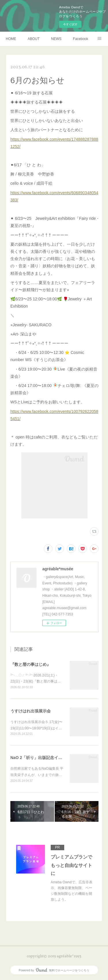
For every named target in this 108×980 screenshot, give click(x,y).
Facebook (80, 39)
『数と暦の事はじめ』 (31, 664)
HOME (11, 39)
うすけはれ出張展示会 (31, 711)
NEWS (56, 39)
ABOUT (34, 39)
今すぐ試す (70, 24)
